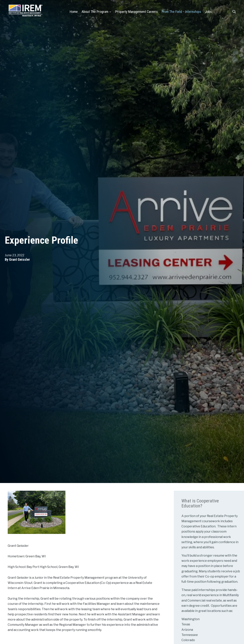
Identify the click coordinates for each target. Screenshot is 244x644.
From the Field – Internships (181, 12)
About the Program (95, 12)
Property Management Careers (137, 12)
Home (74, 12)
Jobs (208, 12)
